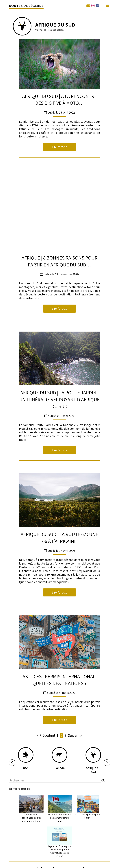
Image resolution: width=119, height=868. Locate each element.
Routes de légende (26, 6)
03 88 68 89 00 (52, 863)
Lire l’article (59, 147)
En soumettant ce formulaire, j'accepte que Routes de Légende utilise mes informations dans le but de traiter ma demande (59, 823)
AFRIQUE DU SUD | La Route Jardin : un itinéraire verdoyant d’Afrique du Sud (59, 323)
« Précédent (46, 659)
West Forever (33, 863)
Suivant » (75, 659)
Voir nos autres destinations (50, 30)
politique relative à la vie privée (40, 816)
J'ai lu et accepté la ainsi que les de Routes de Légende (59, 816)
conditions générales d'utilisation (77, 816)
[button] (12, 686)
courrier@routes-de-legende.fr (78, 863)
